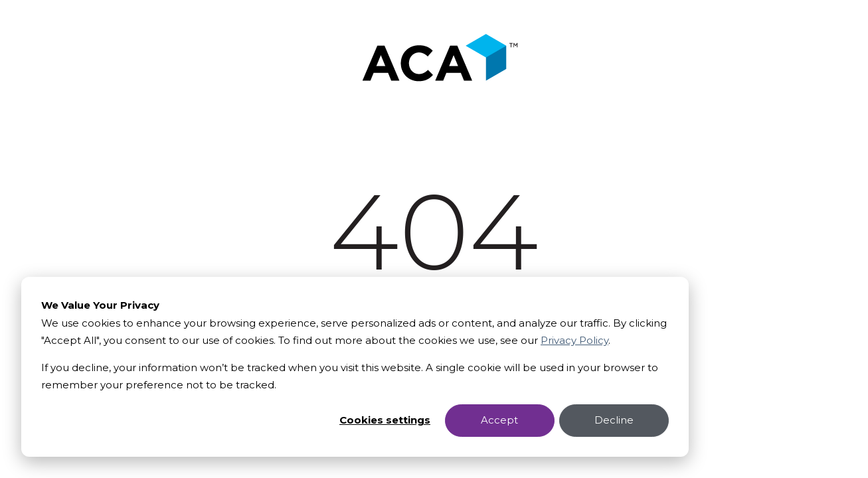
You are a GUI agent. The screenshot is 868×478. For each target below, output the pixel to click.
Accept (499, 420)
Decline (614, 420)
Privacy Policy (574, 340)
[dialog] (355, 367)
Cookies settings (385, 420)
